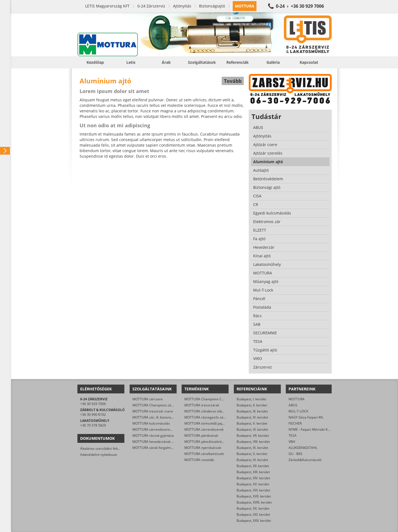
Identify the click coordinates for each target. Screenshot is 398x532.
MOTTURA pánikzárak (201, 436)
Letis (131, 62)
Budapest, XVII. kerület (254, 496)
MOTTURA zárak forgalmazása (156, 448)
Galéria (273, 62)
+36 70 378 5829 (93, 425)
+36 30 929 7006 (93, 404)
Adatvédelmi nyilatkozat (99, 455)
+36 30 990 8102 (93, 415)
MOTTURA (297, 399)
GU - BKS (295, 454)
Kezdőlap (95, 62)
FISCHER (295, 423)
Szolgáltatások (202, 62)
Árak (166, 62)
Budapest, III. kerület (252, 411)
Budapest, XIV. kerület (253, 478)
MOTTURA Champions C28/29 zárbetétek (216, 399)
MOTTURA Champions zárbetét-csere (161, 405)
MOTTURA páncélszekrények (207, 442)
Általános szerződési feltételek (104, 448)
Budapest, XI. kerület (252, 460)
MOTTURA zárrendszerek (204, 429)
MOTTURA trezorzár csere (153, 411)
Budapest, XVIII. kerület (254, 502)
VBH (292, 442)
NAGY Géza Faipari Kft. (306, 417)
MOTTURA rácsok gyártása (153, 436)
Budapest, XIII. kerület (253, 472)
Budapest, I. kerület (251, 399)
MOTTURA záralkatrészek (204, 454)
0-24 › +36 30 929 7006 (300, 6)
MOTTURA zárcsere (148, 399)
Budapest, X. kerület (252, 454)
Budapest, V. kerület (252, 423)
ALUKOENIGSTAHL (303, 448)
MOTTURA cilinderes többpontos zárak (214, 411)
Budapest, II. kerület (252, 405)
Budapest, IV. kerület (252, 417)
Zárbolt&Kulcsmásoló (305, 460)
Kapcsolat (309, 62)
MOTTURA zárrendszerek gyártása (159, 429)
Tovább (233, 81)
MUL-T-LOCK (298, 411)
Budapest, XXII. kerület (254, 521)
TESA (293, 436)
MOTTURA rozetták (199, 460)
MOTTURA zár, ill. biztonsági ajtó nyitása (163, 417)
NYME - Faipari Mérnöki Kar (310, 429)
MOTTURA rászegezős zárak (206, 417)
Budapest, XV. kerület (253, 484)
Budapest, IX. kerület (252, 448)
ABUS (293, 405)
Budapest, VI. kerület (252, 429)
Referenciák (238, 62)
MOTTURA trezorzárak (202, 405)
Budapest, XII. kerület (253, 466)
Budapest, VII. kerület (253, 436)
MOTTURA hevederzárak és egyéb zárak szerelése (171, 442)
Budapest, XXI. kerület (253, 514)
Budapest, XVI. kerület (253, 490)
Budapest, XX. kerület (253, 508)
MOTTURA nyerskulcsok (203, 448)
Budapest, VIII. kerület (253, 442)
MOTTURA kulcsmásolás (151, 423)
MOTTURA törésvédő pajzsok (207, 423)
